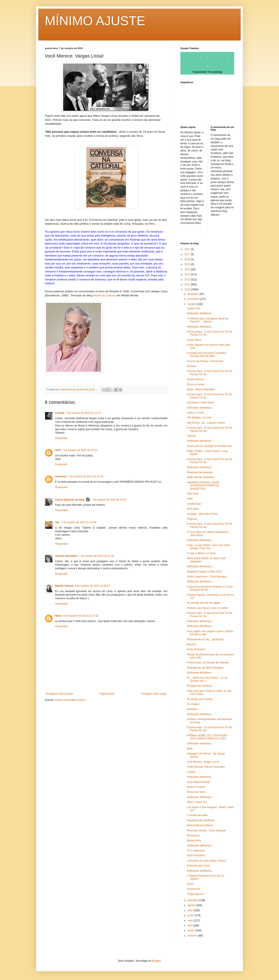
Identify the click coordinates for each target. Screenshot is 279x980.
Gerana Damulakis (66, 556)
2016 (188, 259)
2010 (188, 289)
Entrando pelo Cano (198, 866)
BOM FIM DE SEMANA (200, 477)
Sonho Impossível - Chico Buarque (207, 577)
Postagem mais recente (59, 694)
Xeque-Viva (194, 308)
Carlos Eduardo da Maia (70, 500)
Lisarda (60, 413)
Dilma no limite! (196, 384)
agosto (192, 905)
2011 (188, 285)
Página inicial (107, 694)
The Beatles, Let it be (199, 418)
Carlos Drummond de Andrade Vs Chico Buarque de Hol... (210, 588)
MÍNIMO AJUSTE (95, 21)
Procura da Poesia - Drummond (205, 361)
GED (58, 450)
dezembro (194, 294)
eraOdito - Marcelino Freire (202, 514)
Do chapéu (193, 704)
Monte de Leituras (105, 295)
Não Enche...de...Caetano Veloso (206, 423)
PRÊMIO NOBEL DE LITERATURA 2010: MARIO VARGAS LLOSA (207, 737)
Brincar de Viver (196, 792)
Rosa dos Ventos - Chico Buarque (206, 831)
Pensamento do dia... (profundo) (205, 639)
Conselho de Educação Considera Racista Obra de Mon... (206, 355)
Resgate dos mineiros (199, 686)
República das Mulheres (201, 820)
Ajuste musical (195, 379)
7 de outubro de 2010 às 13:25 (80, 450)
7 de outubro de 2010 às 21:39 (97, 556)
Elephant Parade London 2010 (204, 572)
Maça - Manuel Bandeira (201, 389)
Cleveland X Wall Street (200, 403)
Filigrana (192, 519)
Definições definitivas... (200, 313)
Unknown (61, 476)
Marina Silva (194, 840)
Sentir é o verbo (196, 787)
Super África (194, 340)
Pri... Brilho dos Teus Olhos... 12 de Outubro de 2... (207, 679)
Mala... (191, 749)
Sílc (57, 522)
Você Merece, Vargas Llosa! (203, 762)
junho (191, 915)
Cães (190, 499)
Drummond (193, 889)
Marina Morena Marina (200, 825)
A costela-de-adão (197, 815)
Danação (192, 709)
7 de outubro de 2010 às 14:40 (86, 476)
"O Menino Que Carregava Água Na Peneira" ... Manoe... (208, 320)
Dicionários (193, 835)
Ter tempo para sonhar (200, 699)
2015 (188, 264)
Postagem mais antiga (154, 694)
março (191, 930)
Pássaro (192, 366)
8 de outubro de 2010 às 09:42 (92, 586)
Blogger (156, 961)
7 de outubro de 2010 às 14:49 (109, 500)
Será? (190, 884)
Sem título (193, 494)
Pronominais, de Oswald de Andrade (208, 663)
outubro (192, 304)
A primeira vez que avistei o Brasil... (207, 861)
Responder (61, 438)
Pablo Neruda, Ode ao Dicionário (206, 767)
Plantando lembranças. (200, 472)
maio (191, 921)
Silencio (191, 436)
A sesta (191, 772)
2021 (188, 249)
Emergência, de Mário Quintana (205, 668)
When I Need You (197, 802)
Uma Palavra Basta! (198, 782)
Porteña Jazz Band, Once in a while (207, 608)
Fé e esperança (196, 851)
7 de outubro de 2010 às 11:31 (83, 413)
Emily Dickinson (196, 649)
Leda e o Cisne (196, 413)
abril (190, 926)
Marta (59, 616)
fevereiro (193, 936)
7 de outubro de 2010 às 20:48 (78, 522)
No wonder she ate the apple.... (205, 603)
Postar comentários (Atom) (70, 700)
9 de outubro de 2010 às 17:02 (81, 616)
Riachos (191, 644)
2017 (188, 254)
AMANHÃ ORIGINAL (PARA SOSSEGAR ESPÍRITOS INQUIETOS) (203, 486)
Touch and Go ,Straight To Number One (210, 446)
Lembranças (194, 504)
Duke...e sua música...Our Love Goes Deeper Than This (208, 547)
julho (191, 910)
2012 (188, 280)
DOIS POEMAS (196, 856)
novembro (194, 299)
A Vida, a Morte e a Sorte (201, 553)
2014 (188, 269)
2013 (188, 274)
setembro (193, 900)
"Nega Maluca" (195, 894)
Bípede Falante (64, 586)
